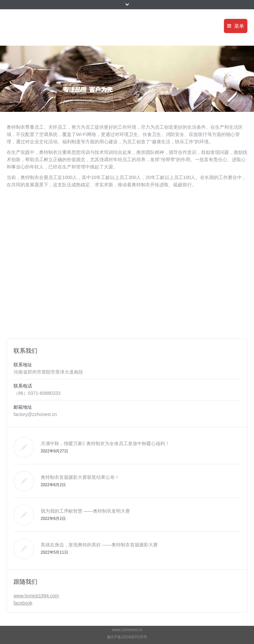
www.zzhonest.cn (127, 630)
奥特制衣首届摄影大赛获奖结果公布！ (80, 477)
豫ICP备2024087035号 (127, 637)
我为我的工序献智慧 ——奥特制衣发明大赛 (85, 511)
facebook (23, 603)
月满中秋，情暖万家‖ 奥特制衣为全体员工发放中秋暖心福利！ (105, 443)
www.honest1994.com (36, 596)
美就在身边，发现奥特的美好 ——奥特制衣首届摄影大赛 (99, 545)
